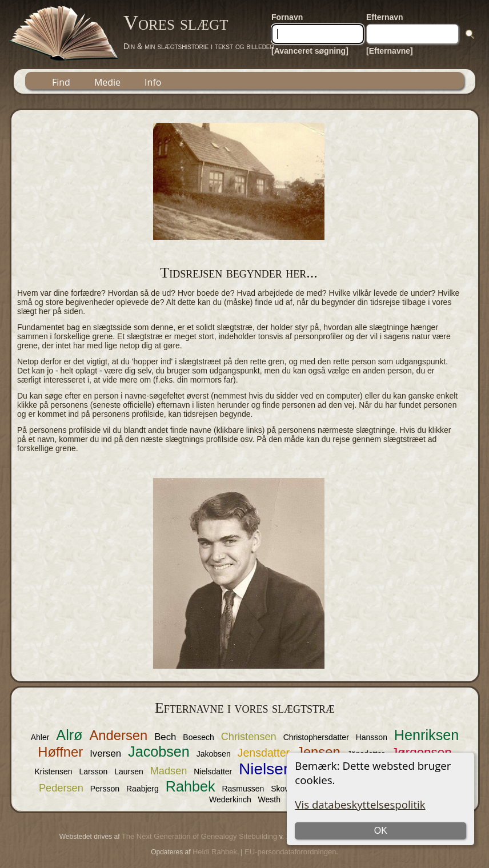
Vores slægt (176, 23)
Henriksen (426, 735)
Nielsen (265, 769)
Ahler (40, 737)
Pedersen (61, 788)
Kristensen (53, 771)
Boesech (198, 737)
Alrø (69, 735)
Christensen (249, 737)
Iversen (105, 754)
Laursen (129, 771)
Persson (105, 789)
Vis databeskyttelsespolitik (360, 804)
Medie (107, 82)
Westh (269, 799)
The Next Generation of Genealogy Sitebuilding (199, 836)
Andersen (118, 735)
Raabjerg (143, 789)
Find (61, 82)
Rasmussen (243, 789)
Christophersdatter (316, 737)
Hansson (372, 737)
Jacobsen (159, 752)
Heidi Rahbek (215, 852)
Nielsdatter (213, 771)
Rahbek (191, 786)
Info (153, 82)
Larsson (94, 771)
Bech (165, 737)
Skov (280, 789)
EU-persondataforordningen (290, 852)
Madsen (169, 771)
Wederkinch (230, 799)
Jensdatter (264, 753)
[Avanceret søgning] (310, 51)
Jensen (318, 752)
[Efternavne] (390, 51)
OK (381, 831)
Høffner (60, 752)
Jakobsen (214, 754)
